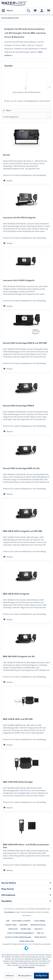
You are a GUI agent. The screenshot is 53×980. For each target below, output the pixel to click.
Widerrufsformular (27, 941)
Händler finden (11, 925)
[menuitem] (7, 11)
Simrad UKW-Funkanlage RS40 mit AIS (21, 468)
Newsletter (24, 925)
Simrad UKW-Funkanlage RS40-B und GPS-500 (25, 343)
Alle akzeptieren (25, 976)
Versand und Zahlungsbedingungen (18, 937)
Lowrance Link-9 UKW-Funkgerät (19, 280)
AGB (8, 921)
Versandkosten (9, 912)
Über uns (40, 933)
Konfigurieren (41, 976)
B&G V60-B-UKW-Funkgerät (16, 594)
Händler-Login (26, 929)
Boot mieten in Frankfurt (22, 921)
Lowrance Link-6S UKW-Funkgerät (19, 217)
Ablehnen (10, 976)
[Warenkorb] (48, 11)
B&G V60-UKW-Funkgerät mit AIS (19, 656)
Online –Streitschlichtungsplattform (21, 933)
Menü (7, 10)
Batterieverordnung (38, 925)
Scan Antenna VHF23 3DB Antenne (27, 92)
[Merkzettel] (35, 11)
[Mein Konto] (42, 11)
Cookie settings (39, 921)
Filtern (7, 110)
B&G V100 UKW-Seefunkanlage (18, 782)
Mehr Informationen (27, 967)
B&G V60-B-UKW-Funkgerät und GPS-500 (22, 531)
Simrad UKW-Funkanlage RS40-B (18, 406)
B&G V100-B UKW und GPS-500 (18, 719)
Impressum (38, 929)
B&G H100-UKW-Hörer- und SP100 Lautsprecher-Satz (26, 846)
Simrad (6, 155)
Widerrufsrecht (40, 937)
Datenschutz (13, 929)
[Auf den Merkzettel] (8, 181)
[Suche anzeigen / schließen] (28, 11)
